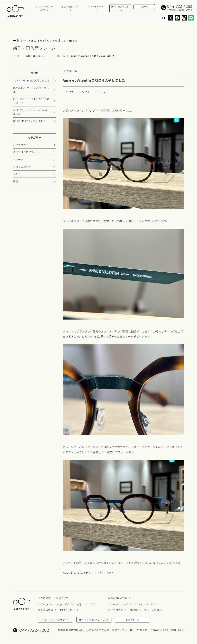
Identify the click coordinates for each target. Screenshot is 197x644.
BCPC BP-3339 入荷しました (29, 121)
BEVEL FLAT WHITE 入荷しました (31, 90)
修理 (16, 181)
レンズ (17, 174)
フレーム (18, 159)
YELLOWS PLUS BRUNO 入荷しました (31, 112)
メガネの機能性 (22, 167)
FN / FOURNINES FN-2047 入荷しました (31, 101)
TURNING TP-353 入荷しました (31, 80)
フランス (100, 92)
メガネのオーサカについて (44, 8)
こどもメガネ (21, 145)
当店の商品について (70, 8)
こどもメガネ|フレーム (26, 152)
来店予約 (144, 7)
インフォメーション (96, 8)
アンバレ (85, 92)
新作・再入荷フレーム (120, 8)
